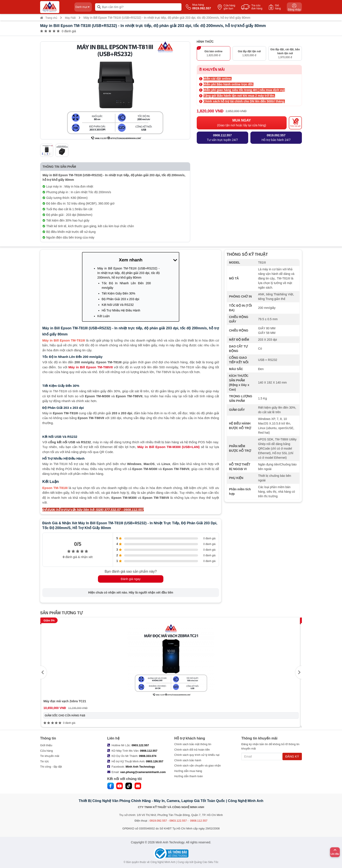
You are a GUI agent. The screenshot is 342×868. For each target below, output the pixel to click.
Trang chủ (49, 18)
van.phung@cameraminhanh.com (143, 772)
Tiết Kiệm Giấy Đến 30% (118, 293)
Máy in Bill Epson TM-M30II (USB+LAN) (168, 447)
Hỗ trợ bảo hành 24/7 (276, 137)
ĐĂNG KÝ (292, 756)
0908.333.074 (148, 756)
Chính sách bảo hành (188, 760)
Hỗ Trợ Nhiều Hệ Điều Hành (121, 310)
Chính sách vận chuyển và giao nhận (198, 766)
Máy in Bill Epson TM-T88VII (91, 367)
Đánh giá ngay (131, 579)
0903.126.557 (155, 761)
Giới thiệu (46, 745)
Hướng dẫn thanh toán (189, 776)
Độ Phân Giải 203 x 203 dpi (120, 299)
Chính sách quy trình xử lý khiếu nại (197, 755)
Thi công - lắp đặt (51, 767)
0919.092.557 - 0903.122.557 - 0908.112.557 (179, 821)
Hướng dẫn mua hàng (188, 771)
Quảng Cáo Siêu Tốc (206, 862)
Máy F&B (70, 18)
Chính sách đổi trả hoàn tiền (192, 750)
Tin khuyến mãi (50, 756)
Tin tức (44, 761)
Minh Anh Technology (140, 767)
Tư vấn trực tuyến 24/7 (222, 137)
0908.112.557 (149, 751)
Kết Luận (103, 316)
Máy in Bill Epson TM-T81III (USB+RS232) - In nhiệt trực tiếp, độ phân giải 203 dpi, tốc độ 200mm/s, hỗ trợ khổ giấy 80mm (128, 273)
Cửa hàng (46, 751)
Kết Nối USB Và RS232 (118, 305)
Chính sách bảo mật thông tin (193, 744)
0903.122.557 (140, 745)
